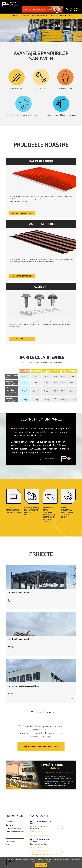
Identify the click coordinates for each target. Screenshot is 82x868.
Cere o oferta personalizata (15, 832)
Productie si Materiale (40, 16)
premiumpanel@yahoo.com (40, 835)
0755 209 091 (36, 832)
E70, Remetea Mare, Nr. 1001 (40, 844)
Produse (15, 16)
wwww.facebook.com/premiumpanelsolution (46, 854)
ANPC (8, 844)
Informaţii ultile (66, 16)
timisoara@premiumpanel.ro (40, 851)
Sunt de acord (41, 865)
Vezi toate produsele (22, 213)
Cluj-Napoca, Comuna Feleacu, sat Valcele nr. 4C (40, 827)
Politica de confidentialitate (15, 838)
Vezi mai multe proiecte (41, 712)
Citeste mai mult (46, 861)
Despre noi (26, 16)
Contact (54, 16)
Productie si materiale (13, 828)
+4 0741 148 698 (37, 847)
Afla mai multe (47, 459)
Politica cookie (11, 841)
